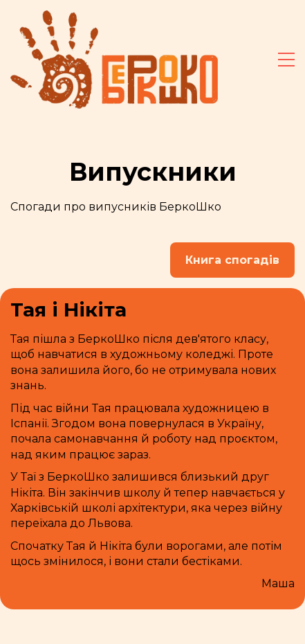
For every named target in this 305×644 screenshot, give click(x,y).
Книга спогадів (232, 260)
